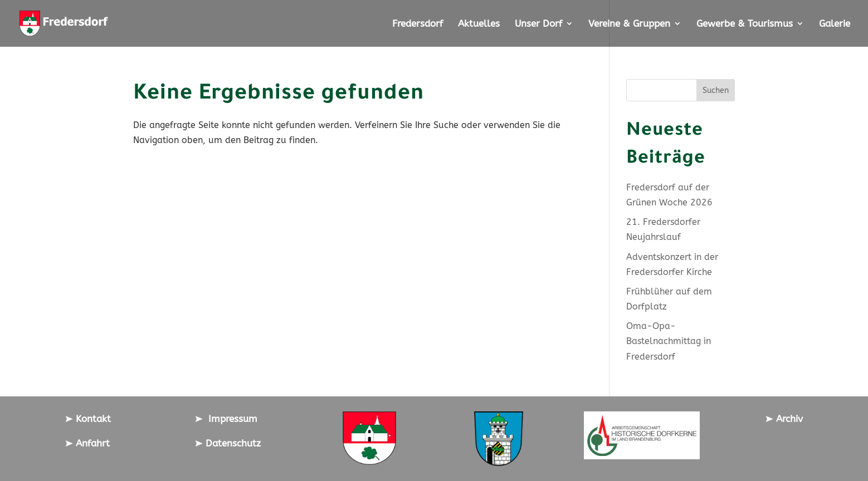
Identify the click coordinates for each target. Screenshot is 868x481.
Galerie (835, 24)
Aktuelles (479, 24)
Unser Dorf (538, 24)
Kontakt (88, 419)
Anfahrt (87, 443)
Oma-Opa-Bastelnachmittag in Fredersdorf (669, 341)
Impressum (226, 419)
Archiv (784, 419)
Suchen (716, 90)
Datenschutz (228, 443)
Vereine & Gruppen (629, 24)
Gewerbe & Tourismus (745, 24)
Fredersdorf (418, 24)
